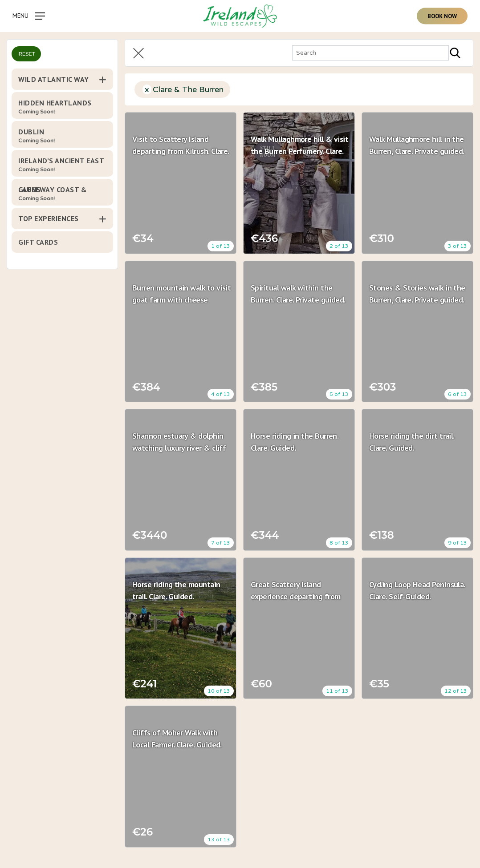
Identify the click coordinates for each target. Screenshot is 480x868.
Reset (27, 54)
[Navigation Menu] (29, 16)
